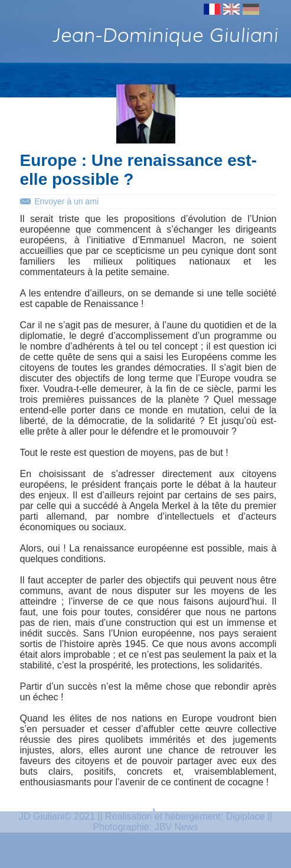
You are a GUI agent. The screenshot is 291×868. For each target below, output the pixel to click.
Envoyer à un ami (66, 201)
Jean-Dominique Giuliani (165, 35)
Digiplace (246, 816)
